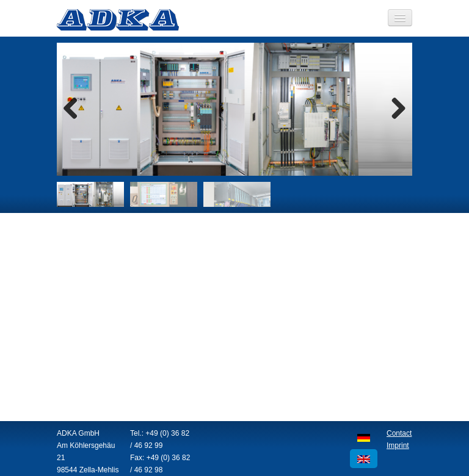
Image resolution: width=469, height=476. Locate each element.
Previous (75, 109)
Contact (399, 433)
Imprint (398, 445)
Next (394, 109)
